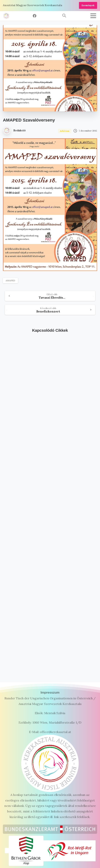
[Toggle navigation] (93, 16)
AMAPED (10, 280)
